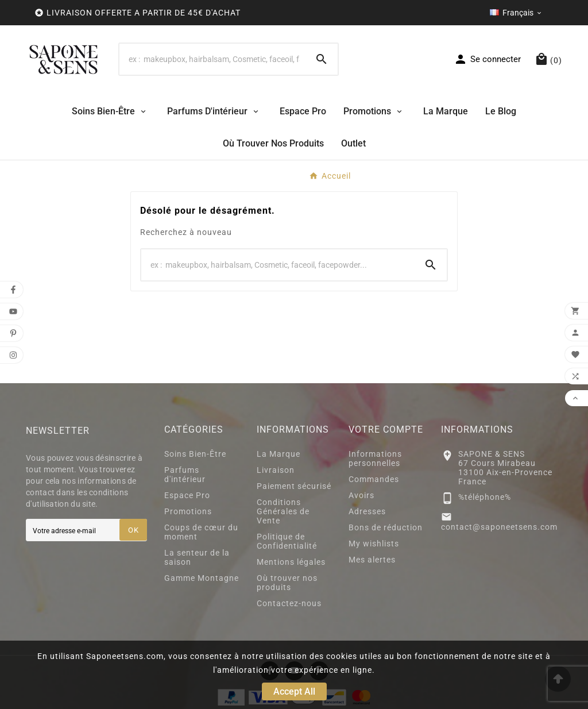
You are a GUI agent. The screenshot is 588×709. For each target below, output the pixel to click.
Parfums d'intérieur (185, 475)
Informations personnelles (375, 458)
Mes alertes (372, 560)
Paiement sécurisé (294, 486)
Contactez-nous (289, 603)
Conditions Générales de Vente (283, 511)
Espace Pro (187, 495)
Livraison (276, 470)
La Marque (278, 454)
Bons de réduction (386, 527)
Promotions (188, 511)
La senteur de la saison (197, 557)
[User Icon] (487, 59)
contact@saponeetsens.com (499, 527)
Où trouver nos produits (287, 583)
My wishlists (374, 544)
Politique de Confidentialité (287, 541)
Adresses (367, 511)
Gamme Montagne (202, 578)
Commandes (374, 479)
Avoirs (361, 495)
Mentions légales (291, 562)
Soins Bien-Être (195, 454)
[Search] (212, 59)
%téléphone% (485, 497)
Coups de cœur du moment (201, 532)
